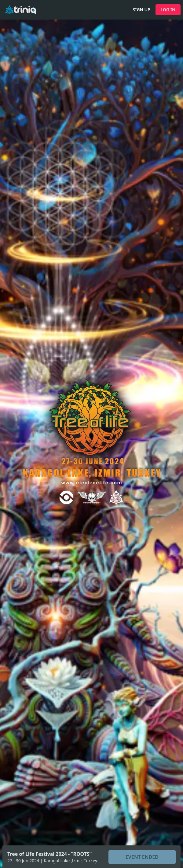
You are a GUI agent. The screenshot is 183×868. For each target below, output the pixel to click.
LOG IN (168, 10)
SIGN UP (142, 10)
